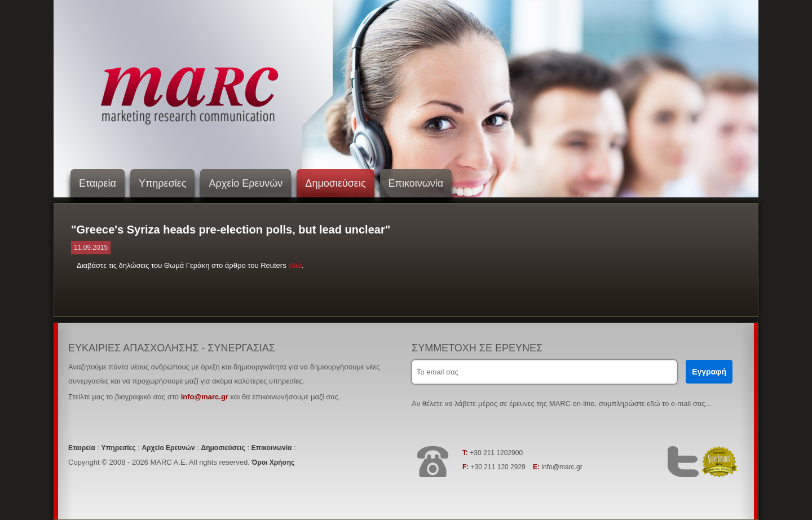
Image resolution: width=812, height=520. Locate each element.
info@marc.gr (205, 397)
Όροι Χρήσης (273, 462)
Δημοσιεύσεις (335, 183)
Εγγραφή (709, 372)
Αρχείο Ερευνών (246, 183)
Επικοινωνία (416, 183)
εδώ (295, 265)
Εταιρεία (98, 183)
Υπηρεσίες (163, 183)
